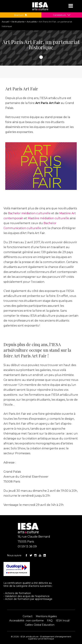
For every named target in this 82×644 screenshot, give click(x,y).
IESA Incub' (63, 621)
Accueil (5, 22)
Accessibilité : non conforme (27, 621)
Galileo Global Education (40, 625)
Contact (28, 616)
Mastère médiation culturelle (48, 218)
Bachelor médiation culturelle (29, 213)
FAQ (50, 621)
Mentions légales (46, 616)
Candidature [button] (59, 15)
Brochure (21, 15)
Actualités (32, 22)
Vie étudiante (18, 22)
